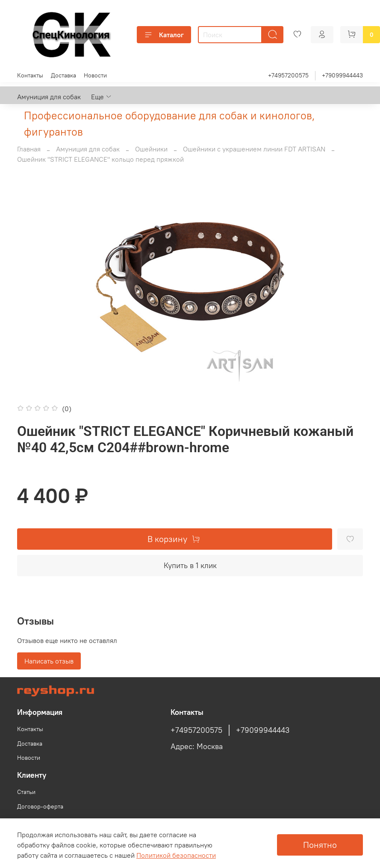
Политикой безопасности (176, 855)
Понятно (320, 845)
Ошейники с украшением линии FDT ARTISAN (254, 149)
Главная (29, 149)
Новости (95, 75)
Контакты (30, 75)
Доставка (63, 75)
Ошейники (151, 149)
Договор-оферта (40, 806)
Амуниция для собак (49, 97)
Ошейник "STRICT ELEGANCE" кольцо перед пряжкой (100, 159)
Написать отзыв (49, 661)
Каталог (164, 35)
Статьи (26, 792)
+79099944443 (342, 75)
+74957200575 (288, 75)
